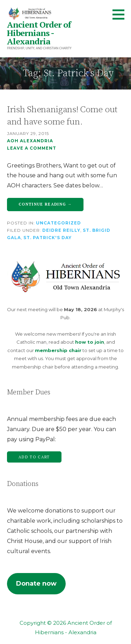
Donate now (36, 584)
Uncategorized (59, 223)
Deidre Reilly (61, 230)
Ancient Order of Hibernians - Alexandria (39, 33)
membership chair (58, 350)
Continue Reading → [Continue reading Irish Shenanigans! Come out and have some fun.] (45, 204)
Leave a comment (32, 148)
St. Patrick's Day (48, 238)
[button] (121, 14)
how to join (90, 342)
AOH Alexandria (30, 141)
